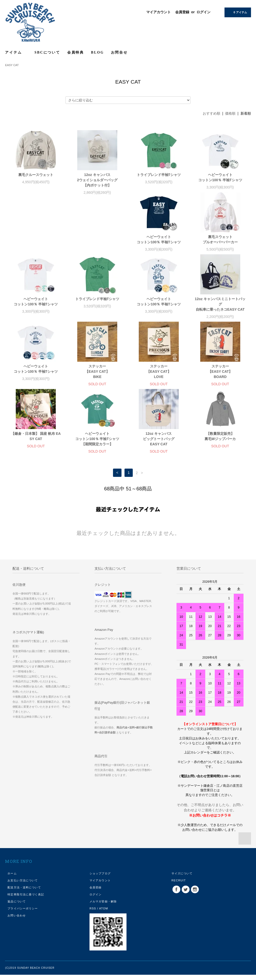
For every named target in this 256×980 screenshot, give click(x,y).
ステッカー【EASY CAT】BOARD (97, 377)
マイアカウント (158, 12)
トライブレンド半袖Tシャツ (159, 175)
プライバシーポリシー (23, 914)
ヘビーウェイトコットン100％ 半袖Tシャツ (220, 177)
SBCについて (47, 52)
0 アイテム (237, 12)
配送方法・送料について (24, 893)
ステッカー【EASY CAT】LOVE (36, 377)
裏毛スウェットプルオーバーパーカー (97, 245)
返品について (17, 907)
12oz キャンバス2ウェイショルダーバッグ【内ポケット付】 (97, 180)
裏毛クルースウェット (36, 175)
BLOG (97, 52)
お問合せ (119, 52)
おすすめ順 (211, 113)
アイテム (16, 52)
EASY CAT (12, 65)
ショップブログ (100, 879)
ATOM (103, 914)
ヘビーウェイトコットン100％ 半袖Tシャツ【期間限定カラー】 (220, 377)
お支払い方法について (23, 886)
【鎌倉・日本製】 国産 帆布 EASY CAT (159, 374)
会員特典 (76, 52)
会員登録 (182, 12)
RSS (93, 914)
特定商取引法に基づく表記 (26, 900)
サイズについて (182, 879)
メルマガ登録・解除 (103, 907)
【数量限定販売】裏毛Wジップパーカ (97, 441)
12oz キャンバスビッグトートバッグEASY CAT (36, 444)
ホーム (12, 879)
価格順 (230, 113)
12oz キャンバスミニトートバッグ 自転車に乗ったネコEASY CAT (97, 309)
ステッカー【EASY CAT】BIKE (220, 309)
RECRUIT (179, 886)
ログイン (203, 12)
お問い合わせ (17, 921)
